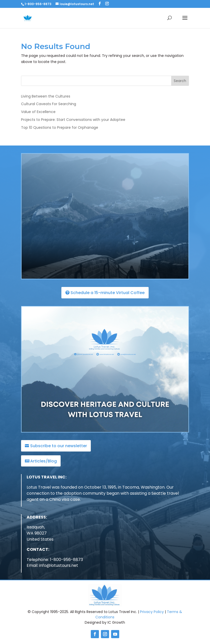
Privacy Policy (152, 612)
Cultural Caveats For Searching (49, 104)
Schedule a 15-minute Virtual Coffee (108, 293)
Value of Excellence (38, 112)
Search (180, 81)
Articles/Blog (43, 461)
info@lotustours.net (59, 565)
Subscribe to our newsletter (59, 446)
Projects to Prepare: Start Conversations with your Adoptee (73, 120)
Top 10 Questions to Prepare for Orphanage (60, 127)
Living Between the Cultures (46, 96)
